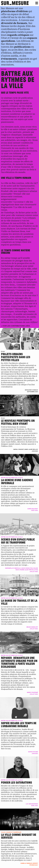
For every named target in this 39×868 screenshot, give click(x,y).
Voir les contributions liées (16, 326)
